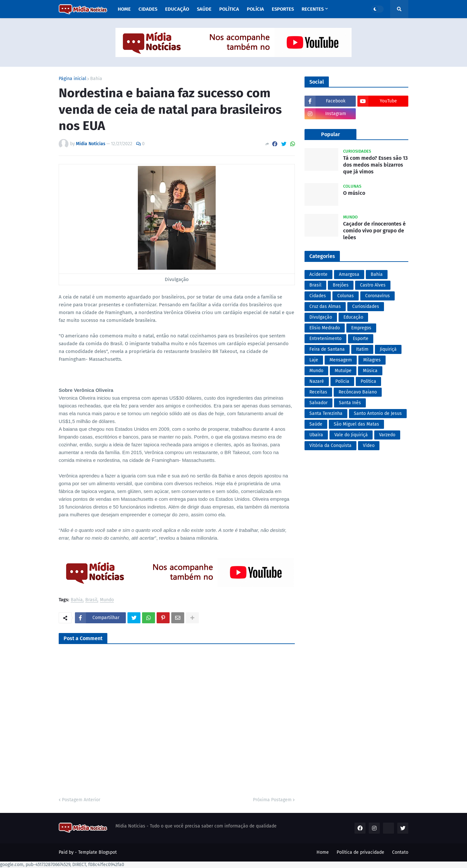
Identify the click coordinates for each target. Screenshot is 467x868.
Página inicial (72, 79)
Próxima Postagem (272, 800)
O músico (354, 193)
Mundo (107, 600)
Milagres (372, 360)
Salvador (318, 403)
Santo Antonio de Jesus (378, 413)
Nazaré (317, 381)
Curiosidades (366, 306)
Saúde (316, 424)
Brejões (341, 285)
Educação (353, 317)
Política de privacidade (360, 852)
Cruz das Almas (325, 306)
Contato (400, 852)
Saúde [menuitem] (204, 9)
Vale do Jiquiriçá (351, 435)
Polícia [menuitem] (255, 9)
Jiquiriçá (388, 349)
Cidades (318, 296)
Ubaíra (316, 435)
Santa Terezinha (326, 413)
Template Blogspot (97, 852)
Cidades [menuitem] (148, 9)
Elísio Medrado (325, 328)
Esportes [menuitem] (283, 9)
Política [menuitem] (229, 9)
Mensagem (341, 360)
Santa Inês (350, 403)
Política (368, 381)
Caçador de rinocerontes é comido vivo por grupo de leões (374, 231)
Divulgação (321, 317)
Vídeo (369, 446)
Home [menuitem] (124, 9)
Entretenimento (325, 339)
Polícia (342, 381)
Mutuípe (343, 371)
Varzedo (387, 435)
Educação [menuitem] (177, 9)
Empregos (361, 328)
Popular (330, 134)
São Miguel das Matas (356, 424)
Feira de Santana (327, 349)
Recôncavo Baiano (358, 392)
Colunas (346, 296)
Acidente (318, 274)
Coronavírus (377, 296)
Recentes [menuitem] (313, 9)
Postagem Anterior (81, 800)
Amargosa (349, 274)
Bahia (96, 79)
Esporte (361, 339)
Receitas (318, 392)
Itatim (362, 349)
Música (370, 371)
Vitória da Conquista (330, 446)
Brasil (91, 600)
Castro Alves (373, 285)
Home (323, 852)
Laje (314, 360)
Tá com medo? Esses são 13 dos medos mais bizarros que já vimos (375, 165)
